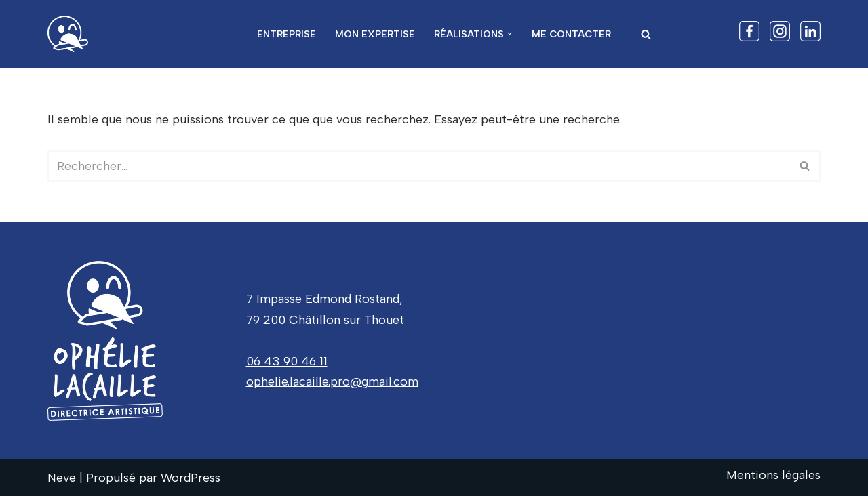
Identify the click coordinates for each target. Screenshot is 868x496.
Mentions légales (773, 475)
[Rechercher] (646, 34)
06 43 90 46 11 (287, 361)
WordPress (191, 478)
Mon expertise (375, 34)
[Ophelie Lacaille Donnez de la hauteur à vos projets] (71, 34)
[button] (510, 34)
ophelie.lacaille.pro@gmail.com (332, 381)
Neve (62, 478)
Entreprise (287, 34)
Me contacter (571, 34)
